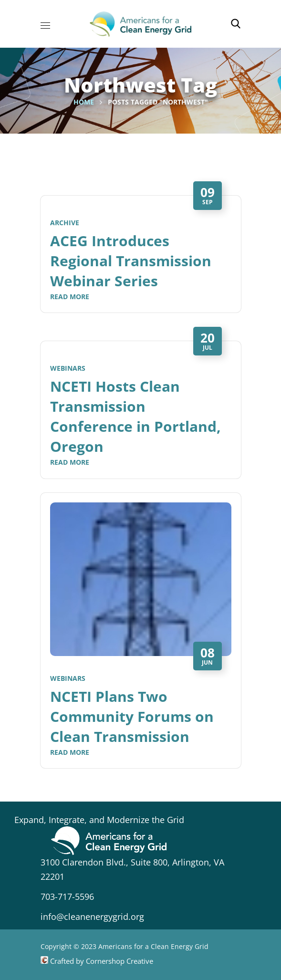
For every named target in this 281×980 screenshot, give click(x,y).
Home (84, 102)
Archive (65, 223)
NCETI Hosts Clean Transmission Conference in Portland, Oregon (135, 416)
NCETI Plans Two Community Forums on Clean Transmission (132, 716)
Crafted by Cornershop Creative (101, 961)
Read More (70, 297)
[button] (236, 24)
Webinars (68, 368)
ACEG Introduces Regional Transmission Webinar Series (131, 261)
